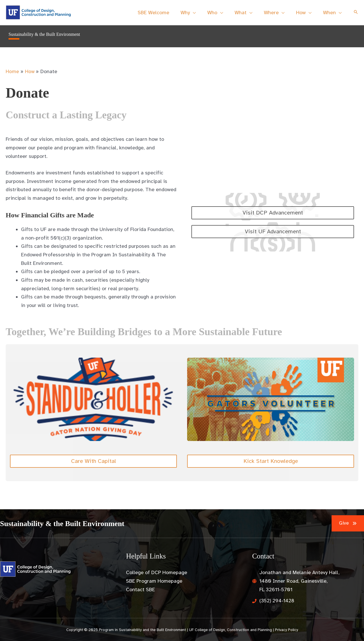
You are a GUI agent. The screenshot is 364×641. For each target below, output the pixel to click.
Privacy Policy (287, 630)
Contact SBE (140, 590)
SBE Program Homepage (154, 581)
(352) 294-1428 (278, 601)
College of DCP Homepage (157, 572)
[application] (199, 13)
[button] (356, 13)
